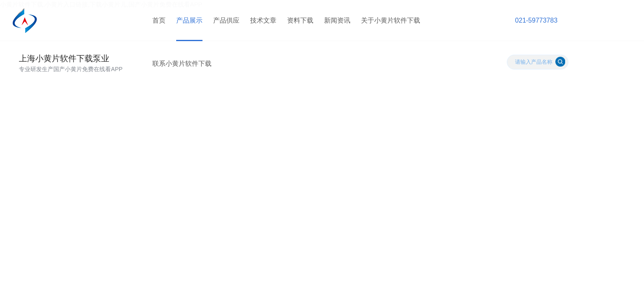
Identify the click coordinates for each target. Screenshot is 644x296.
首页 (159, 20)
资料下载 (300, 20)
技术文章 (263, 20)
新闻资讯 (337, 20)
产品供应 (226, 20)
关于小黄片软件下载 (391, 20)
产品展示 (189, 20)
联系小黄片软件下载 (182, 64)
